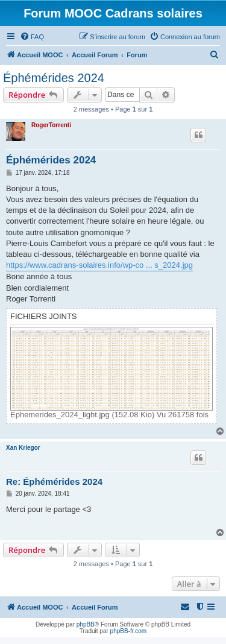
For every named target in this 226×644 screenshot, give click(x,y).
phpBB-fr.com (129, 631)
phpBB (86, 624)
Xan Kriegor (23, 448)
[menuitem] (32, 37)
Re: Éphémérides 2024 (54, 481)
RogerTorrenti (51, 125)
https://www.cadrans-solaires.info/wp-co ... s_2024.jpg (99, 265)
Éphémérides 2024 (54, 78)
